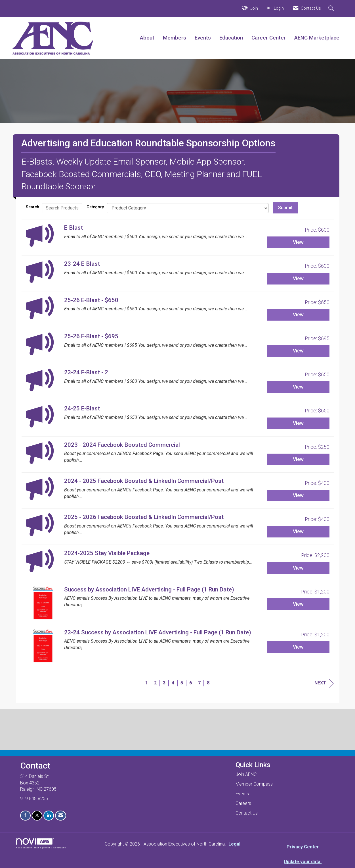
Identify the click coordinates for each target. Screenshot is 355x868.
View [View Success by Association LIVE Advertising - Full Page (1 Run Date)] (298, 604)
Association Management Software (41, 843)
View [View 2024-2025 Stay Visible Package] (298, 568)
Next (324, 683)
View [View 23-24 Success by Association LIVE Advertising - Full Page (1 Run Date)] (298, 647)
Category (95, 207)
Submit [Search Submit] (285, 208)
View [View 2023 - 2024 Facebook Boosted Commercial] (298, 459)
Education (231, 38)
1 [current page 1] (147, 683)
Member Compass (254, 784)
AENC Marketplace (317, 38)
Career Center (269, 38)
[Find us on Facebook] (25, 816)
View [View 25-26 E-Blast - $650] (298, 315)
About (147, 38)
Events (203, 38)
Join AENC (246, 774)
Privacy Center (303, 847)
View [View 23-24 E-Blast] (298, 279)
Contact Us (247, 813)
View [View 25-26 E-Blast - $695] (298, 351)
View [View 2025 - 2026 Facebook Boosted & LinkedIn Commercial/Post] (298, 531)
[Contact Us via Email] (61, 816)
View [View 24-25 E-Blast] (298, 423)
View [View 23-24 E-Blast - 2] (298, 387)
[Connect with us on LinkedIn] (49, 816)
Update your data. (303, 862)
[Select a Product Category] (188, 208)
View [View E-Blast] (298, 242)
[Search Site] (332, 9)
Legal (234, 844)
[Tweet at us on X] (37, 816)
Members (175, 38)
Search (32, 207)
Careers (243, 803)
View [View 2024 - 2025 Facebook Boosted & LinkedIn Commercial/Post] (298, 495)
